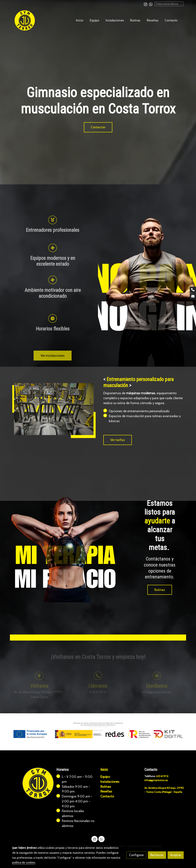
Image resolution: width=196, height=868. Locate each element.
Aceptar (176, 855)
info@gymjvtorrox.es (156, 780)
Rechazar (157, 855)
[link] (25, 21)
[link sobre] (32, 784)
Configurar (136, 855)
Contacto (107, 796)
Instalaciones (110, 782)
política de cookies (24, 862)
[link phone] (193, 290)
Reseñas (106, 791)
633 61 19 (162, 776)
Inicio (104, 770)
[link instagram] (146, 4)
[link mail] (193, 296)
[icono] (53, 353)
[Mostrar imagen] (98, 730)
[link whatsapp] (151, 4)
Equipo (105, 777)
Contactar (98, 127)
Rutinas (160, 590)
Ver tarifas (118, 440)
